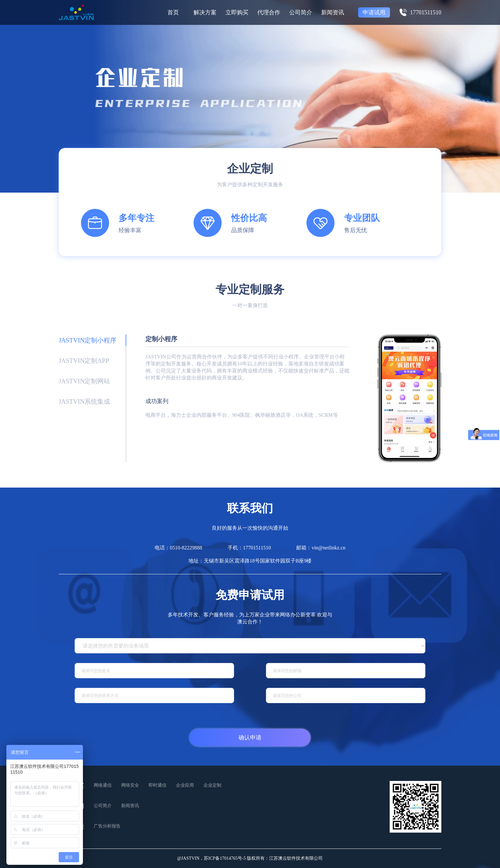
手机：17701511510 (249, 548)
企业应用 (185, 785)
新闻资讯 (333, 12)
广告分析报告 (107, 826)
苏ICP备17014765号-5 (225, 858)
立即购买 (237, 12)
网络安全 (130, 785)
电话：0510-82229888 (178, 548)
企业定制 (212, 785)
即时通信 (158, 785)
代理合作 (269, 12)
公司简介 (301, 12)
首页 (173, 12)
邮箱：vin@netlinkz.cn (321, 548)
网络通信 (103, 785)
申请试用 (374, 12)
